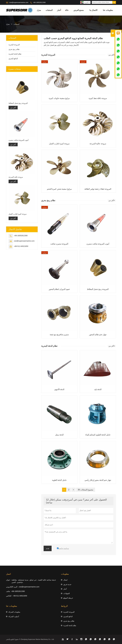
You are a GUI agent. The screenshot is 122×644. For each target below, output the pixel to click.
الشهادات (67, 593)
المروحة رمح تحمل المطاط (18, 103)
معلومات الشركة (14, 612)
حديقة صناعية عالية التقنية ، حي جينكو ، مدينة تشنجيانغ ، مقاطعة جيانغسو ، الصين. (34, 581)
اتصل (8, 574)
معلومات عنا (108, 10)
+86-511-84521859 (21, 246)
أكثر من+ (112, 55)
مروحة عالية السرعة (16, 177)
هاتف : (8, 591)
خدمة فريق (67, 584)
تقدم (48, 548)
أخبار (59, 10)
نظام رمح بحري (14, 49)
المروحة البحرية (14, 45)
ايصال (65, 580)
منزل (39, 10)
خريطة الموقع (68, 598)
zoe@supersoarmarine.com (19, 2)
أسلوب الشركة (14, 616)
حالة (67, 10)
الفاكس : (9, 596)
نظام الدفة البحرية (15, 54)
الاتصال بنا (93, 10)
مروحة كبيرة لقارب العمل (18, 214)
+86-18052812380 (39, 2)
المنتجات (49, 10)
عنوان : (9, 580)
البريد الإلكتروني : (12, 587)
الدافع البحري (13, 59)
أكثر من (13, 108)
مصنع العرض (79, 10)
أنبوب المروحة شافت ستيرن (19, 140)
